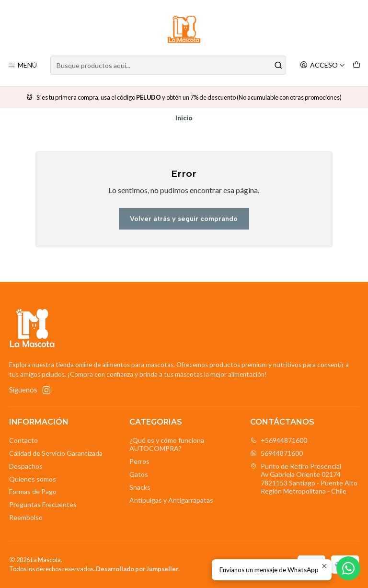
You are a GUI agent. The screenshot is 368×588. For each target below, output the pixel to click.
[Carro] (356, 65)
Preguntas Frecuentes (43, 504)
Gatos (139, 474)
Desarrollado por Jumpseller (137, 569)
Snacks (140, 487)
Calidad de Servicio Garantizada (56, 453)
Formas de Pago (33, 491)
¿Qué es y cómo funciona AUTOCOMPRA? (167, 444)
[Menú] (22, 65)
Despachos (26, 466)
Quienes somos (33, 479)
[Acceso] (322, 65)
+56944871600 (279, 440)
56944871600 (276, 453)
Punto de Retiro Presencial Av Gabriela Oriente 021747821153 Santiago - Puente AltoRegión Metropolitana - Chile (304, 479)
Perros (139, 461)
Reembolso (26, 517)
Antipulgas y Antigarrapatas (171, 500)
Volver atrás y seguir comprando (184, 219)
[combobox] (168, 65)
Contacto (23, 440)
